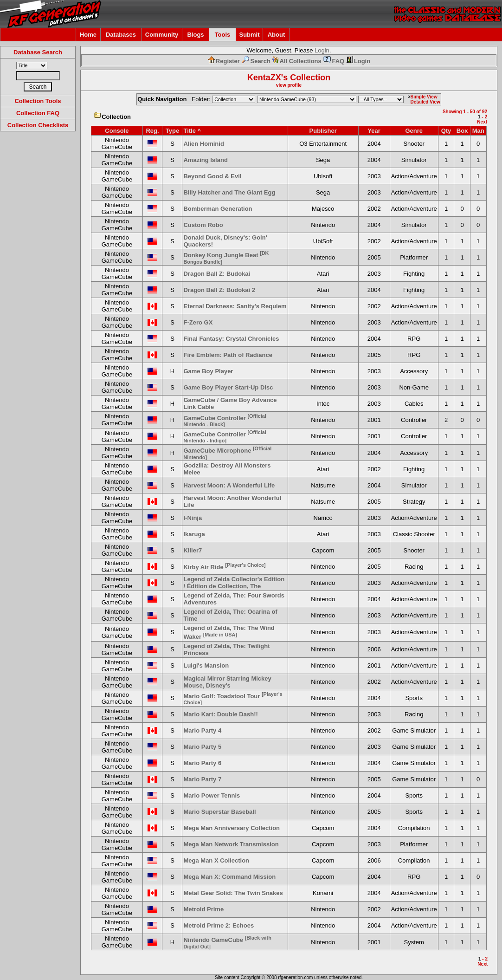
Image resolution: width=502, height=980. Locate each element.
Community (162, 35)
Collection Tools (38, 101)
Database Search (38, 52)
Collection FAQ (38, 113)
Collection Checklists (38, 125)
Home (88, 35)
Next (482, 122)
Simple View (424, 97)
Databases (121, 35)
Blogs (195, 35)
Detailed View (425, 102)
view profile (289, 85)
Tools (223, 35)
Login (322, 50)
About (277, 35)
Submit (249, 35)
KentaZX (264, 78)
